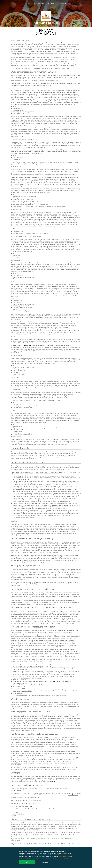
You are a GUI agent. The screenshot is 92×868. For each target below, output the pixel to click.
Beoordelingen (44, 3)
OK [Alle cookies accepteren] (27, 862)
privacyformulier (18, 560)
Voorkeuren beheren (64, 856)
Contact (54, 3)
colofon (63, 3)
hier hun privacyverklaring (61, 681)
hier (38, 798)
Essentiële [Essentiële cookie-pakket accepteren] (45, 862)
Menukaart (32, 3)
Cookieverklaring (26, 346)
